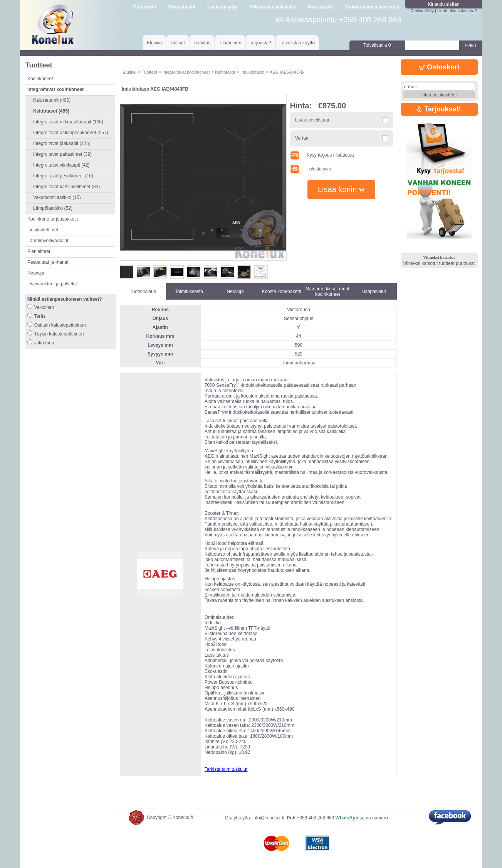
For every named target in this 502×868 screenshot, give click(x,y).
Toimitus (202, 43)
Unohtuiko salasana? (457, 11)
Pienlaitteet (39, 251)
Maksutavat (320, 7)
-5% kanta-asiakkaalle (273, 7)
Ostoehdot (144, 7)
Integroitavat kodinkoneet (186, 72)
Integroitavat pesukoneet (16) (63, 176)
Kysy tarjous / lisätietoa (322, 155)
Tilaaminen (230, 43)
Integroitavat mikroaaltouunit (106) (68, 122)
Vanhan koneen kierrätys (372, 7)
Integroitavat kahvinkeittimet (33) (66, 187)
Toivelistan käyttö (297, 43)
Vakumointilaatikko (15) (57, 197)
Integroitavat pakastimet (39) (62, 154)
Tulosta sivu (310, 169)
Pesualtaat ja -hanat (48, 262)
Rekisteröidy (422, 11)
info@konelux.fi (268, 818)
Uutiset (177, 43)
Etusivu (154, 43)
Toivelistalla (377, 45)
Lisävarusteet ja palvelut (52, 284)
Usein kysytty (222, 7)
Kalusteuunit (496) (52, 100)
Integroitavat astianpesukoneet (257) (71, 133)
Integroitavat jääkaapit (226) (62, 143)
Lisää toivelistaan (313, 120)
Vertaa (302, 138)
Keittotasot (225, 72)
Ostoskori (439, 67)
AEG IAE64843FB (287, 72)
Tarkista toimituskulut (226, 769)
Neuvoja (36, 273)
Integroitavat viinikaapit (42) (61, 165)
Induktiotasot (252, 72)
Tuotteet (149, 72)
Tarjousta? (260, 43)
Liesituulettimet (43, 230)
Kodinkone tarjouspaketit (53, 219)
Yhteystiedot (182, 7)
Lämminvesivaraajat (48, 241)
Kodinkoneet (40, 79)
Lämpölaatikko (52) (53, 208)
